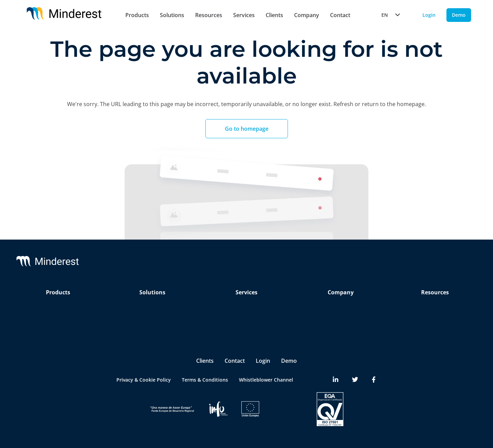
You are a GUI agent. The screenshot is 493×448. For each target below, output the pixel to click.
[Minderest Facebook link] (374, 380)
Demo (289, 361)
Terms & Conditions (205, 380)
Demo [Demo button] (459, 15)
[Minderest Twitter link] (355, 380)
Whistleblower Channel (266, 380)
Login (263, 361)
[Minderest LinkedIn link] (336, 380)
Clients (274, 15)
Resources (209, 15)
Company (307, 15)
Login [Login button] (429, 15)
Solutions (172, 15)
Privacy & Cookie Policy (144, 380)
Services (244, 15)
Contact (340, 15)
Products (137, 15)
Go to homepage (247, 129)
